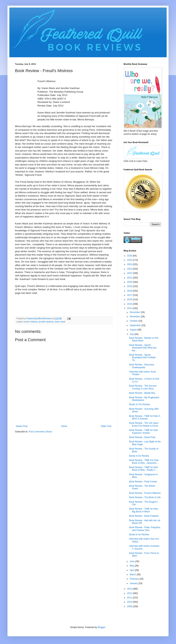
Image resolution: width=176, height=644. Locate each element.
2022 (130, 273)
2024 (130, 264)
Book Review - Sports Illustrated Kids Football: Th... (143, 358)
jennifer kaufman (46, 322)
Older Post (106, 426)
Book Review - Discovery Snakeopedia (142, 366)
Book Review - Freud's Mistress (145, 493)
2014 (130, 308)
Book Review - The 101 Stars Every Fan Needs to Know (144, 424)
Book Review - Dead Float (142, 437)
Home (64, 426)
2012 (130, 593)
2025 (130, 260)
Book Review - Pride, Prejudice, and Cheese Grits (145, 529)
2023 (130, 269)
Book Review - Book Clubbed (144, 516)
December (135, 312)
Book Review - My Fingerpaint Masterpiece (144, 399)
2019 (130, 286)
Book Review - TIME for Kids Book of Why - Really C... (144, 469)
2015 (130, 304)
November (135, 317)
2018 (130, 291)
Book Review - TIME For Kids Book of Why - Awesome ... (144, 462)
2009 (130, 606)
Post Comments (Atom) (40, 432)
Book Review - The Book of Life (145, 497)
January (134, 583)
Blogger (101, 627)
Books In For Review (140, 404)
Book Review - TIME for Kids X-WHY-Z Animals (145, 417)
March (133, 575)
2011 (130, 598)
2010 (130, 602)
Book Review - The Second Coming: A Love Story (143, 387)
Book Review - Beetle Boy (142, 393)
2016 (130, 299)
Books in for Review (139, 456)
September (136, 325)
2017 (130, 295)
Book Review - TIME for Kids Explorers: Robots (144, 431)
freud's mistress (31, 322)
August (134, 330)
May (132, 566)
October (134, 321)
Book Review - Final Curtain (143, 482)
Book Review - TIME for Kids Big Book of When (144, 510)
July (132, 334)
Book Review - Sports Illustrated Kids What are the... (143, 348)
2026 (130, 256)
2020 (130, 282)
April (132, 570)
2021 (130, 278)
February (135, 579)
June (132, 561)
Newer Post (22, 426)
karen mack (60, 322)
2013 (130, 589)
